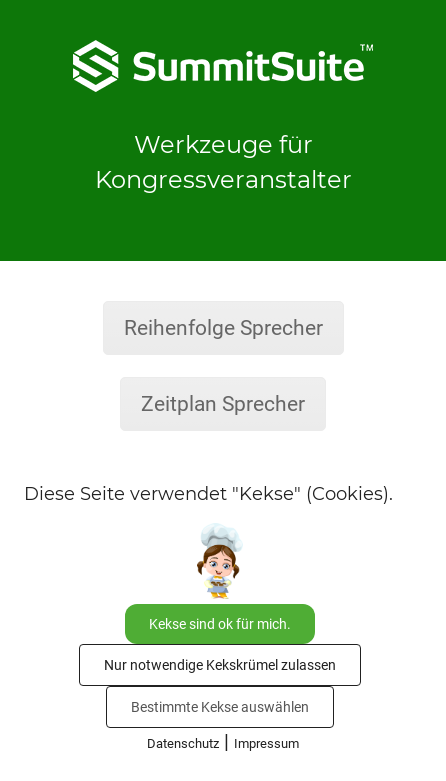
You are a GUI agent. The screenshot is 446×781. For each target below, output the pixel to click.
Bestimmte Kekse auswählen (220, 707)
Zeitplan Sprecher (223, 404)
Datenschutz (183, 743)
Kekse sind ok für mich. (220, 624)
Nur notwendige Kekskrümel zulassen (220, 665)
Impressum (266, 743)
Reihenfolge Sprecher (223, 328)
